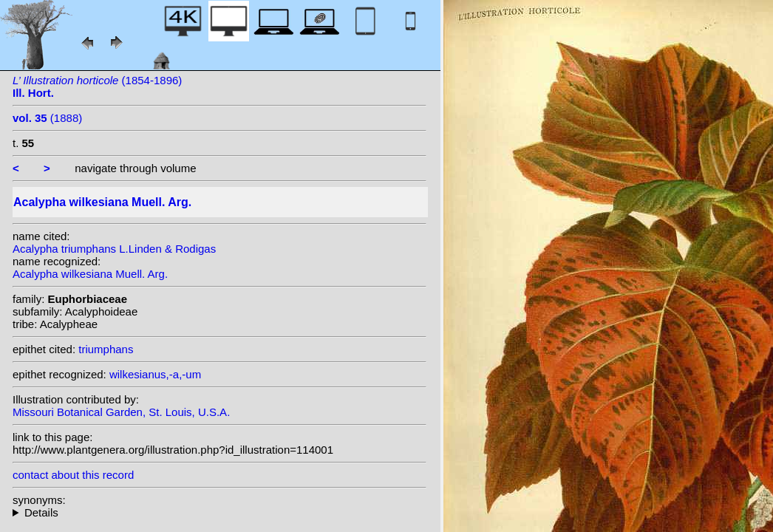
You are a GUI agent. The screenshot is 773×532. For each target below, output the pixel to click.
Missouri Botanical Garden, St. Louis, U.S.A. (121, 412)
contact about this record (73, 475)
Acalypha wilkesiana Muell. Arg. (90, 274)
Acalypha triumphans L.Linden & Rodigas (114, 249)
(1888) (47, 118)
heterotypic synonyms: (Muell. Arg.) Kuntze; (219, 512)
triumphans (106, 349)
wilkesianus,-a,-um (155, 374)
